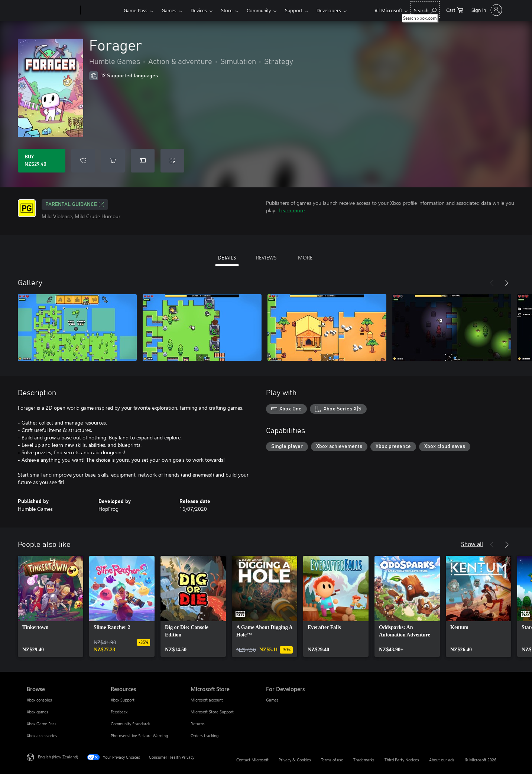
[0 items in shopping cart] (455, 9)
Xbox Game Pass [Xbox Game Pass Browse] (42, 724)
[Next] (507, 283)
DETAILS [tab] (227, 257)
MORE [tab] (305, 257)
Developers (329, 10)
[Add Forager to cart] (113, 161)
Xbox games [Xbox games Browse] (38, 712)
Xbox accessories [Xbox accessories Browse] (42, 736)
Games (169, 10)
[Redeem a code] (172, 161)
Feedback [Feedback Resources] (119, 712)
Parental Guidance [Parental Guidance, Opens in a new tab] (75, 204)
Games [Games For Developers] (272, 700)
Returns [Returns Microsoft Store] (198, 724)
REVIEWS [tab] (266, 257)
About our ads (442, 760)
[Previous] (492, 283)
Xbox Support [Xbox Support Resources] (123, 700)
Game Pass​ (136, 10)
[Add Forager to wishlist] (83, 161)
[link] (51, 606)
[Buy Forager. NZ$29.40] (42, 161)
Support (294, 10)
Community (259, 10)
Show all (472, 544)
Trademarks (364, 760)
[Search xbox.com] (425, 9)
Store (227, 10)
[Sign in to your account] (486, 10)
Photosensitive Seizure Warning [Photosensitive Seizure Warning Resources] (139, 736)
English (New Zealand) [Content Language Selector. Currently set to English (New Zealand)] (58, 757)
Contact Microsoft (252, 760)
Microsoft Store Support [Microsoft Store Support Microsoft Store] (212, 712)
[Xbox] (101, 10)
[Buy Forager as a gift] (143, 161)
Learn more (292, 210)
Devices (199, 10)
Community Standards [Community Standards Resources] (131, 724)
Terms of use (332, 760)
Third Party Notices (402, 760)
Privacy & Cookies (295, 760)
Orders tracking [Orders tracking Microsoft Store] (205, 736)
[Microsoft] (52, 10)
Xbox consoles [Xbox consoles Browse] (39, 700)
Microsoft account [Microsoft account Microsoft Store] (207, 700)
